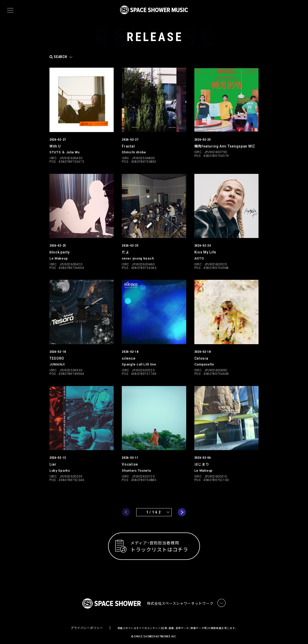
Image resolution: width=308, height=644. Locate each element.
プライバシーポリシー (87, 625)
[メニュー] (10, 10)
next (182, 509)
